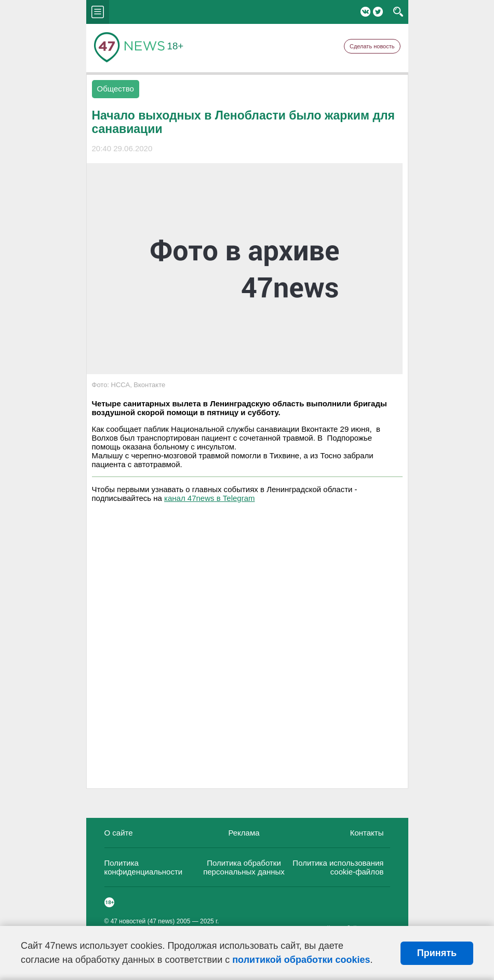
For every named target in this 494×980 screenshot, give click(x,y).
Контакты (367, 833)
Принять (437, 953)
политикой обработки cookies (301, 960)
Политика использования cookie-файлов (338, 867)
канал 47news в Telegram (209, 498)
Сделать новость (372, 46)
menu (98, 12)
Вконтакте (365, 12)
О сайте (119, 833)
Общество (116, 89)
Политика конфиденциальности (144, 867)
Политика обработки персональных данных (244, 867)
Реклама (244, 833)
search (398, 12)
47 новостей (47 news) (143, 921)
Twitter (378, 12)
